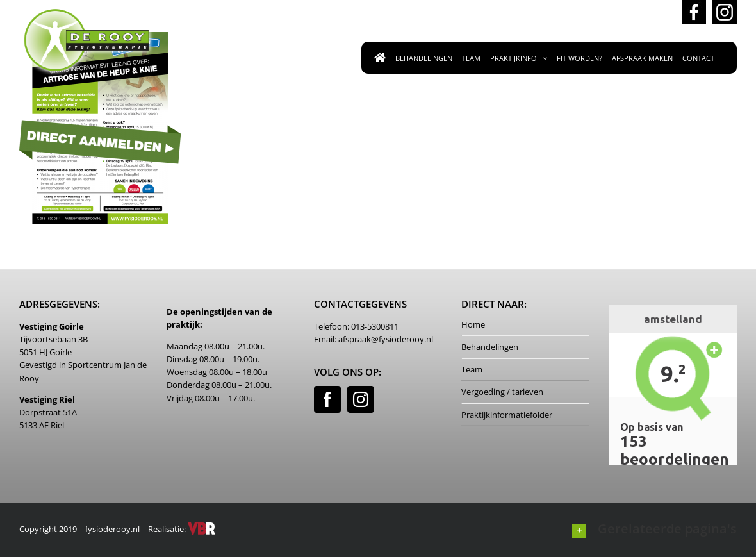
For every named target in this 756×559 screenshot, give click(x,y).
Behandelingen (490, 347)
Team (472, 369)
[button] (654, 529)
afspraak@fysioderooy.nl (516, 14)
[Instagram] (361, 399)
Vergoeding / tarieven (502, 392)
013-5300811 (632, 14)
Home (473, 324)
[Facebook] (327, 399)
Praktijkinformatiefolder (507, 415)
